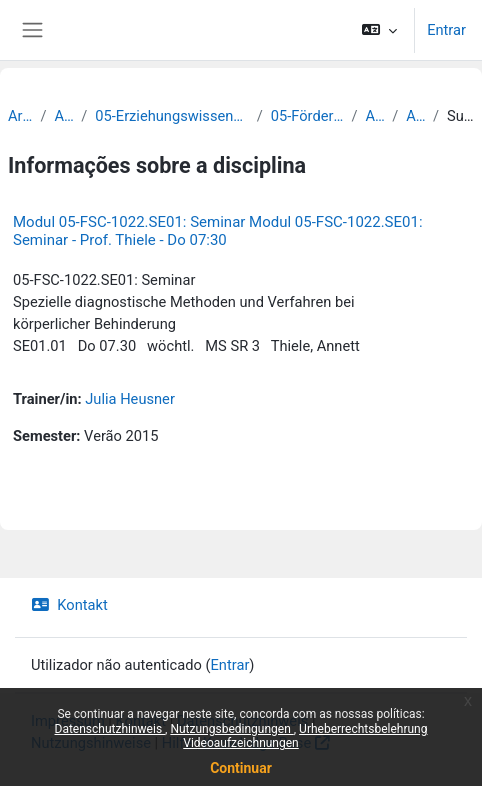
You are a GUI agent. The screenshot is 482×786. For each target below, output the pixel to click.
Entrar (446, 30)
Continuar (241, 768)
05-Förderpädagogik (307, 116)
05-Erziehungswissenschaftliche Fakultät (171, 116)
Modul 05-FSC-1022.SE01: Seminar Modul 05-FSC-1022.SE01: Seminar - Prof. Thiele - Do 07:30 (218, 231)
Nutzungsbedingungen (231, 729)
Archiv (20, 116)
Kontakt (69, 605)
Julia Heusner (130, 399)
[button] (379, 30)
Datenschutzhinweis (110, 729)
